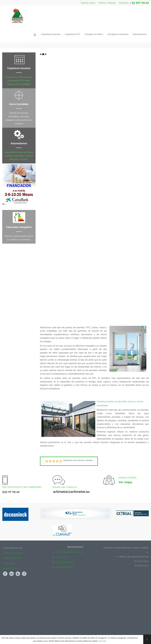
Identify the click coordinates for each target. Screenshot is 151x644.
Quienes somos (88, 3)
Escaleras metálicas (64, 616)
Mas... (36, 95)
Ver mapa (125, 536)
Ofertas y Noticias (107, 3)
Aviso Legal (9, 617)
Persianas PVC (62, 611)
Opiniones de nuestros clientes (69, 515)
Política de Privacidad (12, 607)
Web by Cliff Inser (10, 622)
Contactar (124, 3)
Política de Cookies (12, 612)
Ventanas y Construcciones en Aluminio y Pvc (21, 80)
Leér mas (102, 641)
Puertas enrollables (64, 621)
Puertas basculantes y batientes (70, 606)
